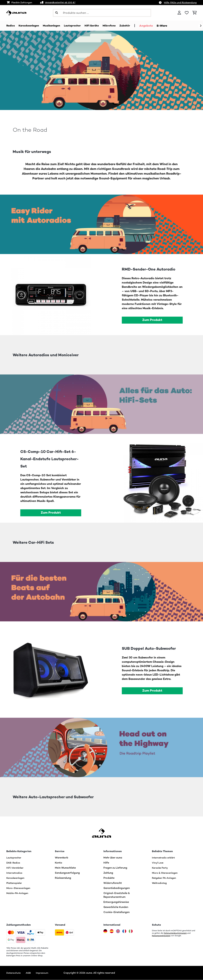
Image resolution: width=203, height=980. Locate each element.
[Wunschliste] (187, 13)
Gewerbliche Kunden (116, 907)
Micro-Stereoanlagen (19, 888)
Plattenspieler (15, 883)
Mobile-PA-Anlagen (18, 893)
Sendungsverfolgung (67, 873)
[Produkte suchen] (102, 13)
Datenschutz (14, 973)
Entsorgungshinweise (116, 902)
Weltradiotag (160, 883)
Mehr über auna (113, 858)
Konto (59, 863)
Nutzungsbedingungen (162, 936)
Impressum (44, 973)
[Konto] (179, 13)
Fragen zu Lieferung (115, 868)
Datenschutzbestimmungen (176, 933)
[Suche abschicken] (57, 13)
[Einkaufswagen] (195, 13)
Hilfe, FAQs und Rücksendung (180, 3)
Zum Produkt (152, 320)
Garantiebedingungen (117, 888)
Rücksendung (63, 878)
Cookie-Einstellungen (116, 912)
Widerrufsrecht (113, 883)
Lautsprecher (14, 858)
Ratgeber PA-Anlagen (165, 878)
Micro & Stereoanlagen (166, 873)
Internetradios (15, 873)
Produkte (109, 878)
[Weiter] (201, 26)
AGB (30, 973)
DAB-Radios (14, 863)
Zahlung (108, 873)
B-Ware (171, 26)
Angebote (155, 26)
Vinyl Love (158, 863)
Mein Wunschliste (65, 868)
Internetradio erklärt (164, 858)
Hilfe (106, 863)
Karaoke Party (161, 868)
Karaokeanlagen (16, 878)
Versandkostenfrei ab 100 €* (61, 3)
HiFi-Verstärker (16, 868)
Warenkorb (62, 858)
